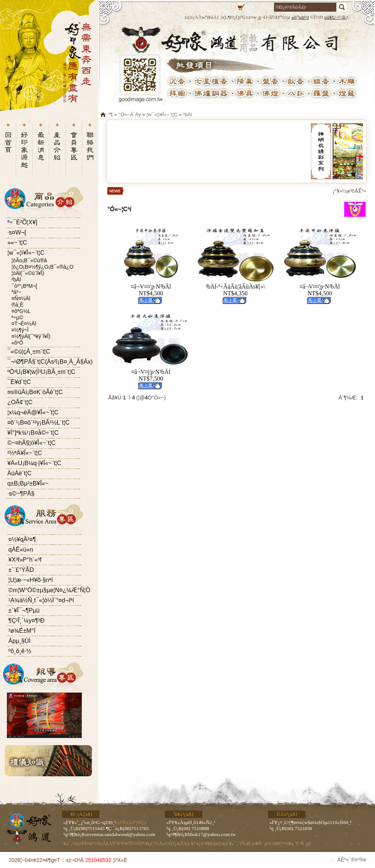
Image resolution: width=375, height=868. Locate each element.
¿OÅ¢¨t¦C (20, 402)
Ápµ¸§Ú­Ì (19, 641)
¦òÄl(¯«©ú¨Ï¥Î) (28, 273)
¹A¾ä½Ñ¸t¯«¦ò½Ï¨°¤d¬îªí (41, 600)
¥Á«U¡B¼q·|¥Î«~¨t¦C (34, 463)
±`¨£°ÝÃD (21, 570)
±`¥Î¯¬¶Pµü (24, 610)
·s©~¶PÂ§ (21, 494)
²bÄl (16, 280)
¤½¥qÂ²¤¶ (22, 539)
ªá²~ (16, 292)
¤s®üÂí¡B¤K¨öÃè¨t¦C (35, 392)
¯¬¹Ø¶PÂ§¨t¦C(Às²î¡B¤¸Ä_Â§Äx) (50, 362)
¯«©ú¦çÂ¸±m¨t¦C (29, 352)
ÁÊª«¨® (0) (259, 8)
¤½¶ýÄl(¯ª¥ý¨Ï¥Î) (31, 336)
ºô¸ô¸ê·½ (20, 651)
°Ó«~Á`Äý (130, 114)
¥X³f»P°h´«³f (25, 560)
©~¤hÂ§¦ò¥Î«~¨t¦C (31, 443)
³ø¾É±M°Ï (22, 631)
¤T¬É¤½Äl (24, 324)
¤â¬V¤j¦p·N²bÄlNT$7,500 (151, 375)
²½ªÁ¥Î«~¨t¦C (24, 453)
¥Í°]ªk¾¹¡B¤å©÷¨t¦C (33, 433)
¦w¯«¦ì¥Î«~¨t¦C (26, 253)
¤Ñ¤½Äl (21, 298)
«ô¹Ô (17, 343)
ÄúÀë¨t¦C (19, 473)
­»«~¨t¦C (17, 243)
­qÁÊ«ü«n (21, 550)
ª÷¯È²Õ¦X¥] (22, 222)
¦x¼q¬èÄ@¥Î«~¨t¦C (33, 412)
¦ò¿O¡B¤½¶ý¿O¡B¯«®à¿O (42, 267)
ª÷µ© (17, 318)
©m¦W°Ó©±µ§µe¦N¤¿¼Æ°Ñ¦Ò (49, 590)
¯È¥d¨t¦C (19, 382)
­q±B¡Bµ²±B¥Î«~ (28, 483)
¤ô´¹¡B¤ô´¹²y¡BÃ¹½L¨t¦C (38, 423)
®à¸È (17, 305)
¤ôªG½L (21, 311)
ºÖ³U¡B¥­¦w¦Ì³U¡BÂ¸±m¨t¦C (41, 372)
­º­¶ (111, 114)
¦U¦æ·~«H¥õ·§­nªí (31, 580)
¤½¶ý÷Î (20, 330)
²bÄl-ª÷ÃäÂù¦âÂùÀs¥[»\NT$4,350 (235, 290)
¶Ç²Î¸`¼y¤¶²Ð (26, 621)
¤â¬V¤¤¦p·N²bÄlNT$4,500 (151, 290)
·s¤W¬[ (17, 232)
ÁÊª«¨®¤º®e (352, 860)
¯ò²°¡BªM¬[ (24, 286)
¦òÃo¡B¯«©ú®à (29, 260)
